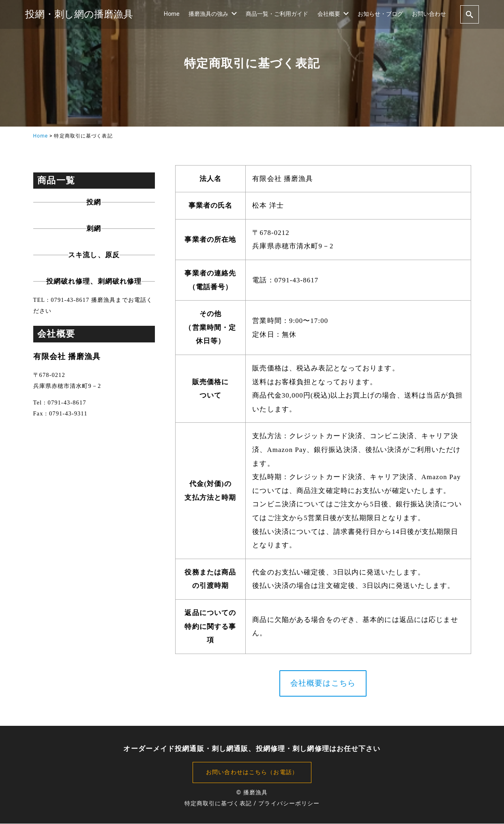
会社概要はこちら (323, 683)
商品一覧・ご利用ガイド (277, 14)
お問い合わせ (429, 14)
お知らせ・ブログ (380, 14)
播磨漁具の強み (213, 14)
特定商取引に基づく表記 (218, 804)
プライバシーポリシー (289, 804)
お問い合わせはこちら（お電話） (252, 773)
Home (172, 14)
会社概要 (333, 14)
